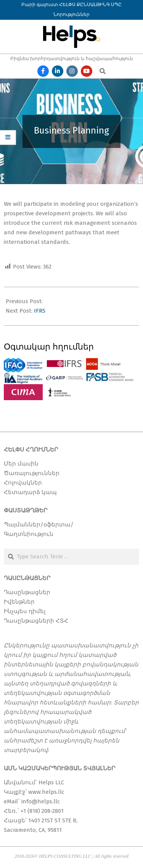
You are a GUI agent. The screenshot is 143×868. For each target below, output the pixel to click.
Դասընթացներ (27, 592)
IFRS (40, 311)
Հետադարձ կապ (30, 492)
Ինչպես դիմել (25, 611)
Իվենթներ (19, 602)
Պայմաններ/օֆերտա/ (39, 525)
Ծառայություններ (32, 473)
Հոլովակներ (23, 483)
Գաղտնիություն (29, 534)
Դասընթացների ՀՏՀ (36, 621)
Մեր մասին (21, 464)
